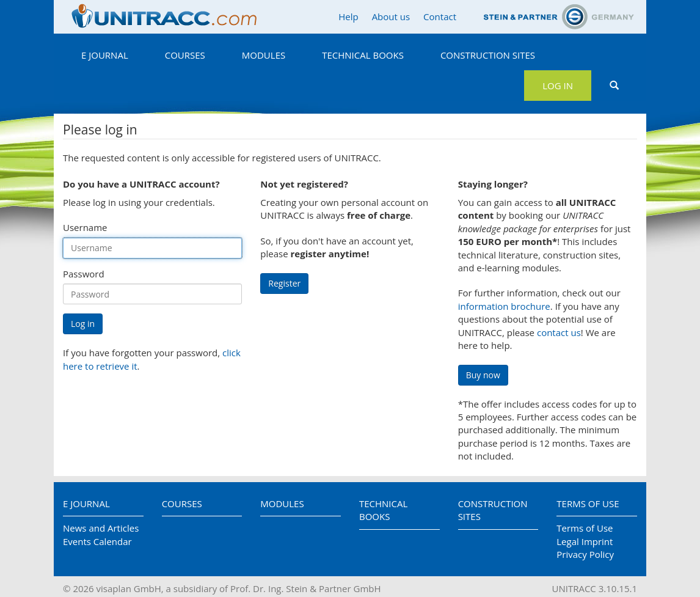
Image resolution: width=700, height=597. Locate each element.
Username (85, 227)
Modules (264, 55)
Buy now (483, 375)
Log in (558, 86)
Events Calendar (97, 541)
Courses (185, 55)
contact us (559, 332)
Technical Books (363, 55)
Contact (440, 16)
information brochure (504, 306)
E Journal (105, 55)
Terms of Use (588, 504)
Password (84, 274)
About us (391, 16)
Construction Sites (488, 55)
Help (348, 16)
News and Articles (101, 528)
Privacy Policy (585, 554)
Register (284, 283)
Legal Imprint (585, 541)
